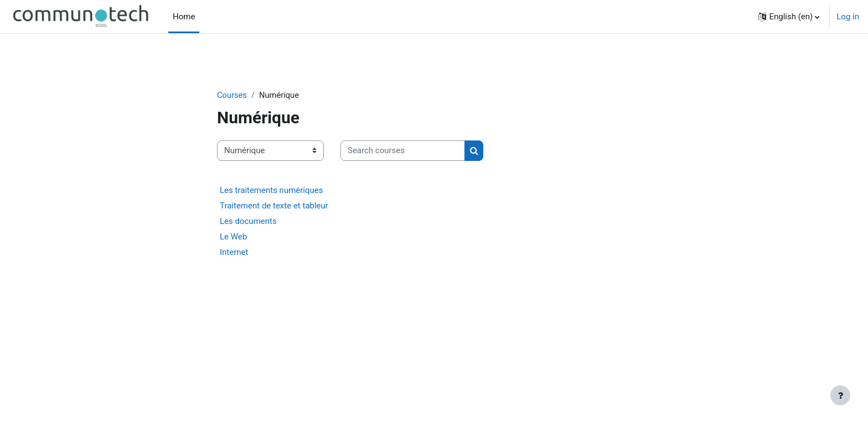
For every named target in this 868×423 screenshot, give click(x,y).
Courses (232, 95)
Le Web (233, 237)
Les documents (248, 222)
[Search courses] (403, 151)
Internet (234, 253)
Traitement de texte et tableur (274, 206)
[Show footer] (840, 395)
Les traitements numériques (272, 191)
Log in (848, 17)
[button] (789, 17)
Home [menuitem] (184, 17)
